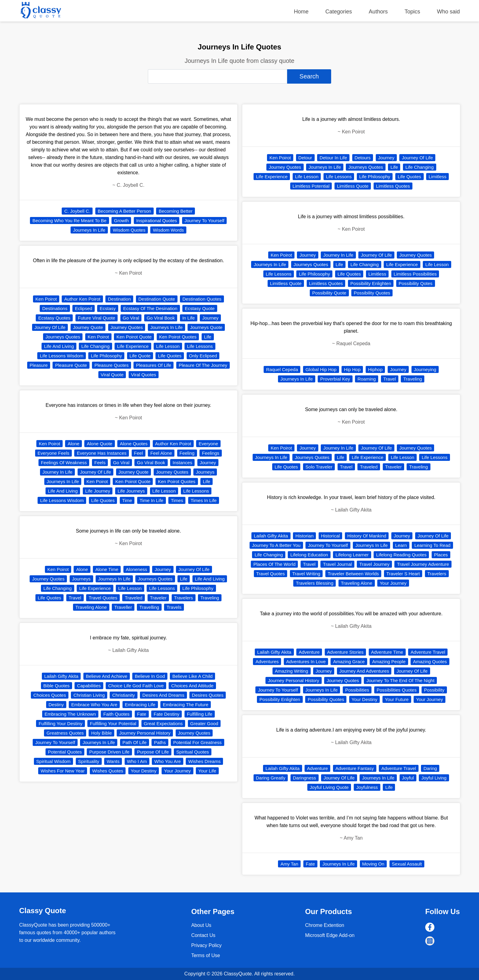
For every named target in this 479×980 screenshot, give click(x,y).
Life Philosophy (106, 356)
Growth (121, 221)
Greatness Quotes (65, 733)
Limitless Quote (353, 186)
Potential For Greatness (197, 742)
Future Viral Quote (97, 318)
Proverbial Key (335, 379)
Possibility (434, 690)
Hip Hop (352, 369)
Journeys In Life (89, 230)
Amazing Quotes (430, 662)
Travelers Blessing (314, 583)
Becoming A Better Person (124, 211)
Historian (304, 536)
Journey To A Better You (276, 545)
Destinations (55, 308)
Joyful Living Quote (329, 787)
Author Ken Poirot (82, 299)
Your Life (207, 771)
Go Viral (131, 318)
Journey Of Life (50, 327)
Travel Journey (374, 564)
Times (177, 500)
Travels (174, 607)
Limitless (437, 177)
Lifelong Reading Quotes (401, 555)
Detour (305, 158)
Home (301, 12)
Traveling (210, 598)
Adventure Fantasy (355, 768)
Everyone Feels (53, 453)
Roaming (367, 379)
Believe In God (150, 676)
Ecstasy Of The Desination (150, 308)
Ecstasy (108, 308)
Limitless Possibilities (415, 274)
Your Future (397, 699)
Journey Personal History (145, 733)
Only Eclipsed (203, 356)
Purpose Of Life (153, 752)
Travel (75, 598)
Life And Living (59, 346)
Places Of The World (274, 564)
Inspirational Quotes (157, 221)
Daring (430, 768)
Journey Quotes (127, 327)
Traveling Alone (91, 607)
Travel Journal (337, 564)
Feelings (211, 453)
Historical (331, 536)
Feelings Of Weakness (64, 463)
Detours (363, 158)
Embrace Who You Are (94, 705)
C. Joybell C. (77, 211)
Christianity (123, 695)
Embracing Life (140, 705)
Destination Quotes (202, 299)
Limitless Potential (311, 186)
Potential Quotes (65, 752)
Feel (139, 453)
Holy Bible (101, 733)
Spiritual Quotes (193, 752)
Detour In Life (333, 158)
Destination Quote (157, 299)
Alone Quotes (134, 444)
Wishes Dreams (204, 761)
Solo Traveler (319, 467)
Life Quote (140, 356)
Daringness (305, 778)
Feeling (187, 453)
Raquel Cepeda (282, 369)
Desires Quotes (208, 695)
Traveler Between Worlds (353, 574)
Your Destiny (144, 771)
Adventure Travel (428, 652)
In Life (189, 318)
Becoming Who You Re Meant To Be (69, 221)
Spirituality (89, 761)
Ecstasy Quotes (54, 318)
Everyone (208, 444)
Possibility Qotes (416, 283)
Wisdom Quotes (129, 230)
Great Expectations (163, 723)
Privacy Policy (207, 945)
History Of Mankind (367, 536)
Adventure (309, 652)
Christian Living (89, 695)
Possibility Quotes (372, 293)
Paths (160, 742)
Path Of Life (135, 742)
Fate (142, 714)
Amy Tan (289, 864)
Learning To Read (432, 545)
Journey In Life (57, 472)
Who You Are (168, 761)
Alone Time (107, 569)
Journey (210, 318)
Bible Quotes (57, 686)
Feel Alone (161, 453)
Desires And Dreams (163, 695)
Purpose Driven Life (109, 752)
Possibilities (357, 690)
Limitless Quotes (393, 186)
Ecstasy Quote (200, 308)
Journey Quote (88, 327)
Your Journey (177, 771)
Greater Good (204, 723)
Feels (100, 463)
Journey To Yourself (205, 221)
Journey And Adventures (364, 671)
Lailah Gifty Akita (61, 676)
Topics (412, 12)
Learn (401, 545)
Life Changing (95, 346)
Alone (73, 444)
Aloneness (137, 569)
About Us (201, 925)
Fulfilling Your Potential (113, 723)
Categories (339, 12)
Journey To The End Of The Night (400, 680)
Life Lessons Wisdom (62, 356)
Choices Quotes (50, 695)
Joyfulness (367, 787)
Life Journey (98, 491)
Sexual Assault (407, 864)
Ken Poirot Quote (134, 337)
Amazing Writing (292, 671)
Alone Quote (99, 444)
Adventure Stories (345, 652)
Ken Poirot (46, 299)
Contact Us (203, 935)
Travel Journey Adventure (423, 564)
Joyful (408, 778)
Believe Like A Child (192, 676)
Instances (182, 463)
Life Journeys (131, 491)
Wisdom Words (168, 230)
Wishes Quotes (108, 771)
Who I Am (137, 761)
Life (208, 337)
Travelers (184, 598)
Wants (113, 761)
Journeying (425, 369)
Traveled (133, 598)
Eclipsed (84, 308)
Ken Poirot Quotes (178, 337)
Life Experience (133, 346)
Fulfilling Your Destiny (60, 723)
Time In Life (152, 500)
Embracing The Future (186, 705)
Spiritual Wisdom (54, 761)
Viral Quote (112, 375)
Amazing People (389, 662)
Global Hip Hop (321, 369)
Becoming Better (176, 211)
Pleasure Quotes (112, 365)
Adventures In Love (306, 662)
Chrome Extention (325, 925)
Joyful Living (434, 778)
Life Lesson (168, 346)
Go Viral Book (161, 318)
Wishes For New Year (63, 771)
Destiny (56, 705)
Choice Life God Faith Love (136, 686)
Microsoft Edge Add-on (330, 935)
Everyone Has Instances (102, 453)
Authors (378, 12)
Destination (119, 299)
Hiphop (375, 369)
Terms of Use (206, 955)
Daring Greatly (271, 778)
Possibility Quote (329, 293)
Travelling (149, 607)
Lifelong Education (309, 555)
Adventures (267, 662)
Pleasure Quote (71, 365)
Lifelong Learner (352, 555)
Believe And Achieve (107, 676)
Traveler (158, 598)
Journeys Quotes (63, 337)
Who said (448, 12)
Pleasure (39, 365)
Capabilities (89, 686)
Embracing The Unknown (70, 714)
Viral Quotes (144, 375)
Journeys (205, 472)
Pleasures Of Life (154, 365)
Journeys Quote (206, 327)
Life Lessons (200, 346)
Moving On (373, 864)
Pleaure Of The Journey (203, 365)
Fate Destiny (166, 714)
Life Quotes (170, 356)
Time (127, 500)
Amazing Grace (349, 662)
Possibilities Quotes (397, 690)
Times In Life (204, 500)
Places (441, 555)
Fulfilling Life (200, 714)
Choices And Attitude (192, 686)
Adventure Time (387, 652)
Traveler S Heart (403, 574)
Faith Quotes (116, 714)
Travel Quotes (103, 598)
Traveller (123, 607)
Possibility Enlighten (371, 283)
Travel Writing (306, 574)
